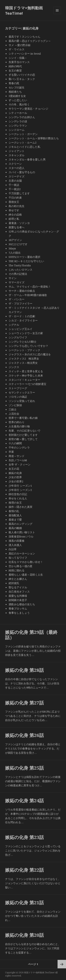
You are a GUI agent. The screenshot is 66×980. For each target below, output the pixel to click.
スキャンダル (17, 155)
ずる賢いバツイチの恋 (22, 75)
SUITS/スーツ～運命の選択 (24, 257)
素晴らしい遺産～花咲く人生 (26, 575)
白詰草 (13, 549)
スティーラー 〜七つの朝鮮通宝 (27, 384)
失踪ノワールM (18, 460)
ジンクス (14, 367)
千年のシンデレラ (19, 447)
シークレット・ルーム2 (23, 142)
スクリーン (15, 164)
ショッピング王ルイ (21, 329)
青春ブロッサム (18, 608)
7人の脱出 (15, 253)
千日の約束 (15, 198)
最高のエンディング (21, 524)
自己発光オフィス (19, 591)
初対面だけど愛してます (23, 435)
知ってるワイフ (18, 558)
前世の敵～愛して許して (23, 439)
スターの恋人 (17, 168)
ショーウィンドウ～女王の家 (26, 333)
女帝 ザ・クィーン (20, 464)
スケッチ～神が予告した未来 (26, 375)
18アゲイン (15, 240)
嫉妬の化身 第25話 (24, 768)
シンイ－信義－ (18, 58)
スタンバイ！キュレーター (24, 380)
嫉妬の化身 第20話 (24, 935)
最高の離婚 (15, 528)
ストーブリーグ (18, 388)
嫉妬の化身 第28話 (24, 670)
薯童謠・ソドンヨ (19, 223)
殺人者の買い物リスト (22, 532)
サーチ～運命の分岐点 (22, 291)
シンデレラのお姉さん (22, 117)
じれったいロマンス (21, 270)
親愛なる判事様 (18, 596)
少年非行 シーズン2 (20, 490)
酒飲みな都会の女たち (22, 604)
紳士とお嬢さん (18, 579)
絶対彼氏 (14, 583)
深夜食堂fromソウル (21, 536)
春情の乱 (14, 511)
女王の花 (14, 469)
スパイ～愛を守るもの (22, 172)
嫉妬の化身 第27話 (24, 703)
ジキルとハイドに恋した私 (24, 147)
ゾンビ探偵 (15, 405)
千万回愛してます (19, 193)
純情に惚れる (17, 570)
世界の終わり (17, 422)
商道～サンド (18, 456)
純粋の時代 (15, 66)
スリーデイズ (17, 176)
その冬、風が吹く (19, 104)
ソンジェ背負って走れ (22, 401)
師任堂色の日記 (18, 494)
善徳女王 (14, 202)
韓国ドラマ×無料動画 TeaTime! (24, 10)
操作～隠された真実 (21, 507)
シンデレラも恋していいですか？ (28, 346)
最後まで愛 (15, 519)
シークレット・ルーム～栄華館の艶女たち (34, 138)
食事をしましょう (19, 613)
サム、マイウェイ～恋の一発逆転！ (30, 286)
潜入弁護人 (15, 545)
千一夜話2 (15, 189)
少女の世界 (15, 477)
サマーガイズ (17, 282)
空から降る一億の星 (21, 566)
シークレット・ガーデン (23, 134)
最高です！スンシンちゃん (24, 37)
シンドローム (17, 130)
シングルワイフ (18, 337)
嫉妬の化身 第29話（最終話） (31, 635)
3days (12, 248)
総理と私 (14, 219)
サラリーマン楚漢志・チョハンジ (28, 109)
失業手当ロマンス (19, 62)
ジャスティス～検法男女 (23, 363)
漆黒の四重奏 (17, 541)
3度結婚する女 (17, 96)
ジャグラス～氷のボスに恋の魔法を (30, 354)
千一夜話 (14, 185)
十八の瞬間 (15, 443)
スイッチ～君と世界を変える (26, 371)
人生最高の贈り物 (19, 426)
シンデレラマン (18, 126)
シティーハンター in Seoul (25, 53)
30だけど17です (18, 244)
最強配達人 (15, 515)
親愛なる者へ (17, 227)
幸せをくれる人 (18, 498)
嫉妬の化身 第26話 (24, 735)
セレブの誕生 (17, 87)
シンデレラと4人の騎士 (23, 342)
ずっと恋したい (19, 100)
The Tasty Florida (20, 265)
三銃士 (13, 409)
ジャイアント (17, 151)
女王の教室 (15, 70)
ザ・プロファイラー (21, 303)
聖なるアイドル (18, 587)
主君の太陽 (15, 181)
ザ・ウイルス (17, 49)
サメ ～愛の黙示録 (20, 45)
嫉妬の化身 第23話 (24, 837)
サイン (13, 278)
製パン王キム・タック (22, 79)
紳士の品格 (15, 214)
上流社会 (14, 414)
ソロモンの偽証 (18, 397)
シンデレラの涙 (18, 121)
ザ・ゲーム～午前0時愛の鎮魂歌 (28, 295)
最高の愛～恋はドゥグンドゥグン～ (30, 41)
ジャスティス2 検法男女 (24, 358)
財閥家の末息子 (18, 600)
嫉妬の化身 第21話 (24, 903)
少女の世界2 (16, 481)
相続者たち (15, 92)
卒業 (11, 452)
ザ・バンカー (17, 299)
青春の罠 (14, 83)
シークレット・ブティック (24, 350)
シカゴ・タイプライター (23, 320)
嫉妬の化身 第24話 (24, 800)
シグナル (14, 325)
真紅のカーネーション (22, 553)
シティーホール (18, 113)
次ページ (62, 964)
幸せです (14, 210)
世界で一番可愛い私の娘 (23, 418)
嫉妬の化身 (15, 473)
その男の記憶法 (18, 274)
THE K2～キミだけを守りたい (26, 261)
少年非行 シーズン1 (20, 486)
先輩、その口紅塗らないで (24, 431)
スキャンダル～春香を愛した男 (27, 159)
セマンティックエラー (22, 392)
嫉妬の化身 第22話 (24, 870)
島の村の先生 (17, 206)
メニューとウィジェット (57, 14)
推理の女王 (15, 503)
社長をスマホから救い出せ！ (26, 562)
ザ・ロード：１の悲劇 (22, 316)
